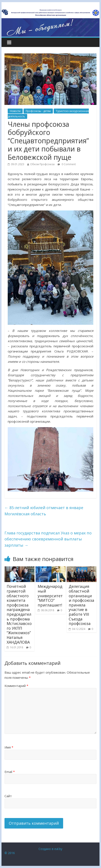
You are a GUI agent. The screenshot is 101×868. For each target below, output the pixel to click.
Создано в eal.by (50, 849)
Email (10, 772)
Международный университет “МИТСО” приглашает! (50, 596)
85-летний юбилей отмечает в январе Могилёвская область (44, 511)
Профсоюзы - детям (38, 111)
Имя (9, 747)
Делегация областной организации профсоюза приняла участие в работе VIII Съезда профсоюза (81, 605)
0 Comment (67, 164)
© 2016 (10, 853)
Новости (15, 111)
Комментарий (16, 686)
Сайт (8, 796)
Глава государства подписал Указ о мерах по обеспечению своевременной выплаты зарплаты (48, 539)
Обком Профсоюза (42, 164)
